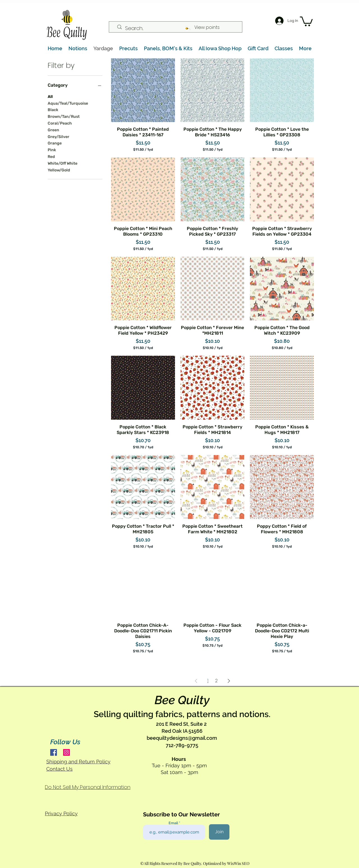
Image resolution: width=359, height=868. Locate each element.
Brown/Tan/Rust (64, 116)
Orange (55, 143)
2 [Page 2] (216, 681)
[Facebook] (54, 752)
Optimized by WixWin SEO (226, 863)
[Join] (219, 832)
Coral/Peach (60, 123)
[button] (306, 21)
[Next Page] (229, 681)
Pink (52, 150)
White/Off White (63, 163)
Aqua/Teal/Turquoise (68, 103)
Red (51, 156)
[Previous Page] (196, 681)
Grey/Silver (58, 136)
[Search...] (178, 28)
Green (53, 130)
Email (174, 823)
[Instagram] (66, 752)
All (50, 96)
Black (53, 109)
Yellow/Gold (59, 170)
